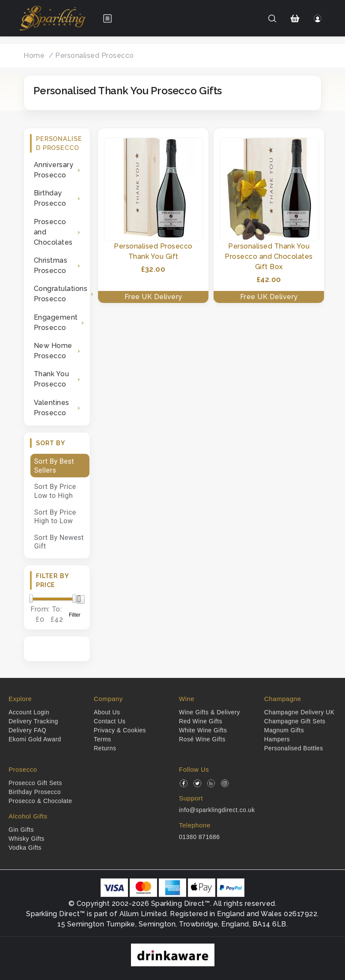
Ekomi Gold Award (35, 739)
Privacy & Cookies (120, 730)
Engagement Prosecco (56, 322)
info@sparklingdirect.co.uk (217, 810)
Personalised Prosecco (95, 55)
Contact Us (110, 721)
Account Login (29, 712)
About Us (107, 712)
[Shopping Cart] (295, 18)
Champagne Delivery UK (299, 712)
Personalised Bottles (294, 748)
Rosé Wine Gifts (202, 739)
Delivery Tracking (33, 721)
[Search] (272, 18)
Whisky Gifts (27, 839)
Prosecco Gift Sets (35, 783)
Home (34, 55)
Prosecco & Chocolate (40, 801)
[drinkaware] (173, 955)
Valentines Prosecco (52, 408)
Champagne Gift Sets (295, 721)
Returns (105, 748)
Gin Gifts (21, 830)
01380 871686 (199, 837)
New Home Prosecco (53, 351)
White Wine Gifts (203, 730)
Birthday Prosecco (50, 198)
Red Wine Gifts (201, 721)
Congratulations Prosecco (59, 294)
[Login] (318, 18)
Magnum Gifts (284, 730)
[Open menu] (107, 18)
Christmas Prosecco (51, 265)
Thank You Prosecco (52, 379)
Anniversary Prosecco (54, 170)
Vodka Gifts (25, 848)
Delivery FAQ (27, 730)
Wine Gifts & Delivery (210, 712)
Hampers (277, 739)
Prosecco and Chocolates (53, 232)
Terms (103, 739)
